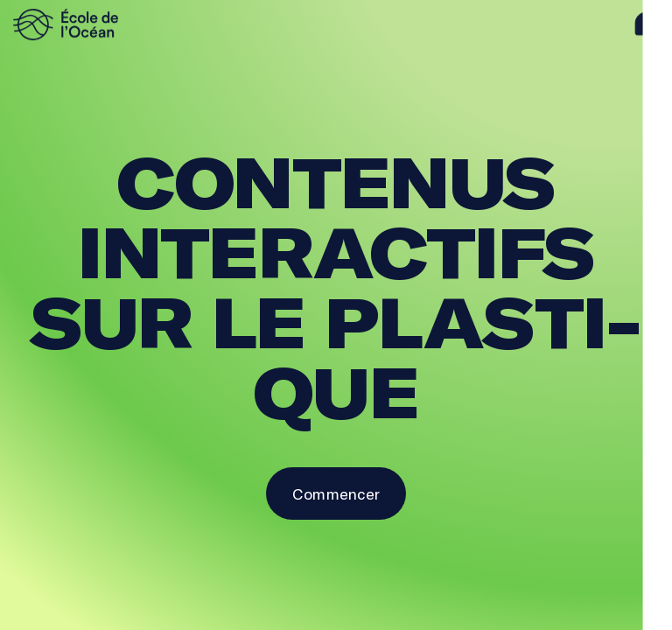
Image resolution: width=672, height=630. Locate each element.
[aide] (647, 24)
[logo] (92, 24)
